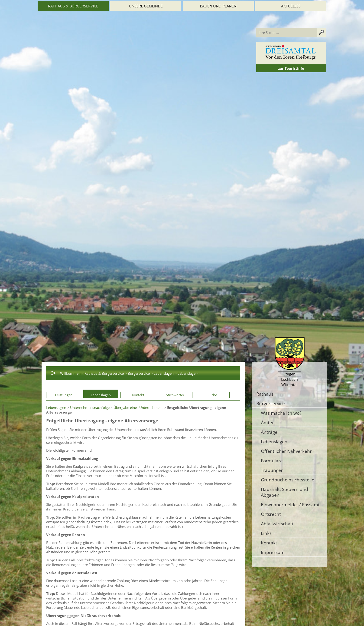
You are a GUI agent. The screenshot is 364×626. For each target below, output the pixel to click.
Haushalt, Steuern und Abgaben (284, 492)
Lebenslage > (188, 373)
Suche (212, 395)
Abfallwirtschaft (277, 524)
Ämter (267, 422)
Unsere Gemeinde (146, 6)
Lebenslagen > (165, 373)
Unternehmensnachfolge (90, 407)
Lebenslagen (101, 395)
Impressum (273, 552)
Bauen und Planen (218, 6)
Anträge (269, 432)
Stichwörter (175, 395)
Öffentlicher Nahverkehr (286, 451)
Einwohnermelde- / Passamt (290, 505)
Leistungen (64, 395)
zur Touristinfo (291, 68)
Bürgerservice (271, 403)
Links (266, 533)
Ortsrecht (271, 514)
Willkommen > (72, 373)
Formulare (272, 461)
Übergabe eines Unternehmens (138, 407)
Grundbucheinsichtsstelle (288, 480)
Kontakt (138, 395)
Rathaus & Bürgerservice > (106, 373)
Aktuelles (291, 6)
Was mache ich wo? (281, 413)
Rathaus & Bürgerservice (73, 6)
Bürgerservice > (140, 373)
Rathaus (265, 394)
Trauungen (272, 470)
